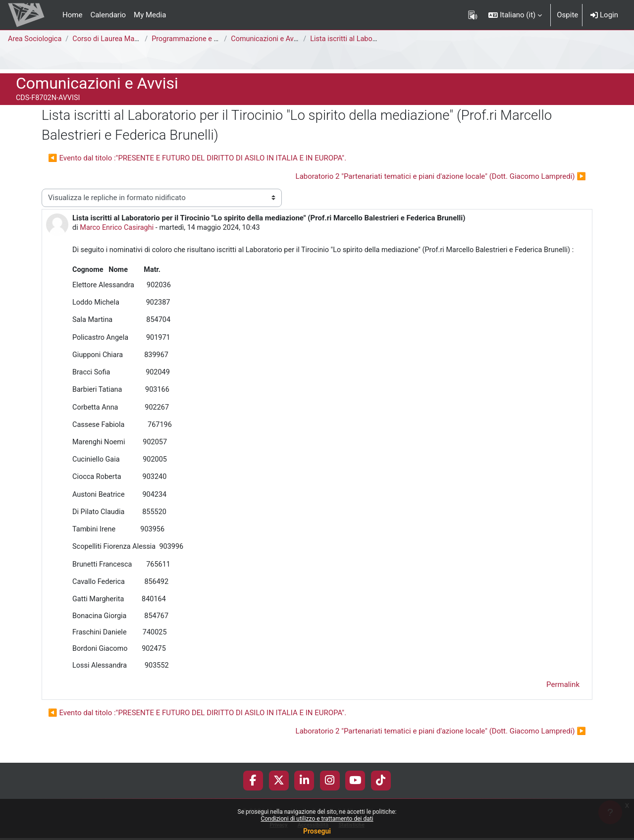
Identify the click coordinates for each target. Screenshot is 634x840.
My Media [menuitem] (150, 15)
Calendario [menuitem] (108, 15)
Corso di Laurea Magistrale (119, 39)
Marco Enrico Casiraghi (119, 228)
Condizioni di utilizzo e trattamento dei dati (317, 819)
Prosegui (317, 831)
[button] (515, 15)
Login (604, 15)
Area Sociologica (36, 39)
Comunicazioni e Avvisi (271, 39)
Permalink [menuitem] (563, 696)
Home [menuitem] (72, 15)
